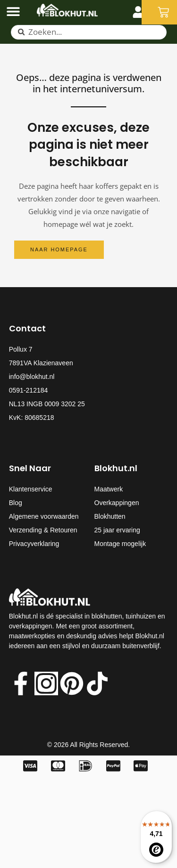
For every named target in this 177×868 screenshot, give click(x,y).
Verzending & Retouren (43, 530)
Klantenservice (31, 489)
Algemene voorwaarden (44, 516)
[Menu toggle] (13, 11)
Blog (16, 503)
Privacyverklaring (34, 544)
